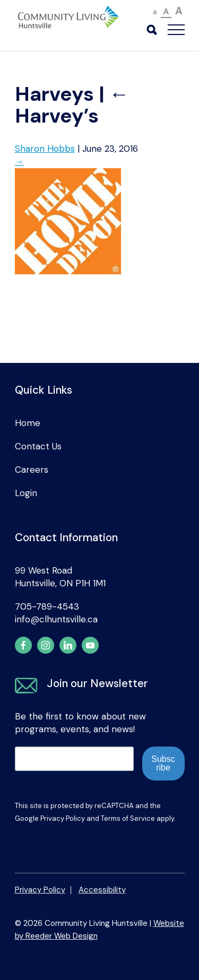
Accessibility (102, 890)
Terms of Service (128, 818)
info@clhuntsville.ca (56, 619)
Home (28, 423)
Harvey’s (72, 105)
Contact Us (38, 446)
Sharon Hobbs (45, 149)
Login (26, 493)
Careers (32, 470)
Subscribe (163, 763)
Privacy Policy (63, 818)
